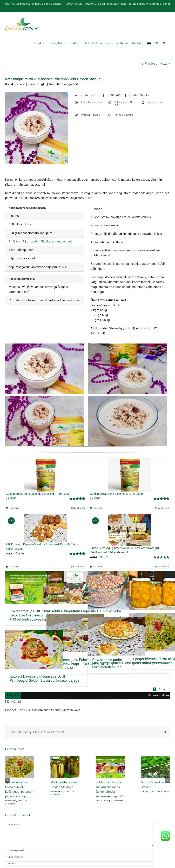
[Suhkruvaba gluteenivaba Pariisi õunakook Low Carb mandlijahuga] (116, 636)
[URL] (79, 864)
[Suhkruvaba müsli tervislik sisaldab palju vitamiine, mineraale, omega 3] (116, 591)
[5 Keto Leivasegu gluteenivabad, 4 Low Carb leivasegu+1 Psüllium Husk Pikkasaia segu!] (130, 530)
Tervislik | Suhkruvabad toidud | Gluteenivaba (49, 710)
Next (164, 64)
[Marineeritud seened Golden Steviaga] (65, 758)
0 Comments (117, 801)
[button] (164, 43)
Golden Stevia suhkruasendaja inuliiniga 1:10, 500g (38, 494)
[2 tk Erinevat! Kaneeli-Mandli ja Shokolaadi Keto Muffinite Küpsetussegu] (45, 528)
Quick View (79, 508)
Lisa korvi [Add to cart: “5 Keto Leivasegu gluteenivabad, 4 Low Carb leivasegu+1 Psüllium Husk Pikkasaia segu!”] (98, 567)
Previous (151, 64)
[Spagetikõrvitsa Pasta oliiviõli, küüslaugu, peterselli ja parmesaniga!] (20, 758)
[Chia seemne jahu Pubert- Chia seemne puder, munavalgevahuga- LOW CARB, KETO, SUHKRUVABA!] (75, 633)
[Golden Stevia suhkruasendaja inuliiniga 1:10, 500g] (45, 475)
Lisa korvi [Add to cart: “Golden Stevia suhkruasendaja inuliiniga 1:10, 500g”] (14, 508)
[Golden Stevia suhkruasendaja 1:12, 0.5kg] (130, 475)
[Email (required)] (79, 857)
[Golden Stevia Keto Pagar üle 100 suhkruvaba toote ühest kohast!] (75, 587)
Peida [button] (87, 8)
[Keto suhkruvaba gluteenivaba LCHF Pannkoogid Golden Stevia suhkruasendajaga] (34, 650)
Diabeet (11, 710)
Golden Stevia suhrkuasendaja (51, 242)
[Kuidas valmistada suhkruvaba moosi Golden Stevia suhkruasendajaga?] (110, 758)
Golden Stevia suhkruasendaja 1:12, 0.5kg (116, 494)
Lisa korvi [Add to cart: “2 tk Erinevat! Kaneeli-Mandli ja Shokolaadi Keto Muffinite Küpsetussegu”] (14, 567)
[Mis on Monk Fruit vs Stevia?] (155, 758)
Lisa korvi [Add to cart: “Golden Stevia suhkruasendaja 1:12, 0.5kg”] (98, 508)
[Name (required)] (79, 851)
